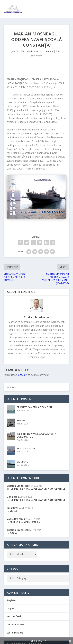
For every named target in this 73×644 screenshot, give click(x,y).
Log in (10, 608)
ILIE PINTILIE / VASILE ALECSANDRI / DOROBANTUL (36, 435)
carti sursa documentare (40, 51)
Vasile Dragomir (16, 519)
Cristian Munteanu (36, 317)
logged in (23, 375)
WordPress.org (15, 633)
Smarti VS (13, 508)
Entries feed (14, 616)
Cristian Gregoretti (18, 486)
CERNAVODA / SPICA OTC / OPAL (35, 407)
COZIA (13, 533)
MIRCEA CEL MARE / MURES (25, 522)
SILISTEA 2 (22, 462)
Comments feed (16, 624)
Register (12, 600)
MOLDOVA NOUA (26, 448)
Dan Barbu (13, 497)
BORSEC (21, 420)
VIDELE (14, 511)
